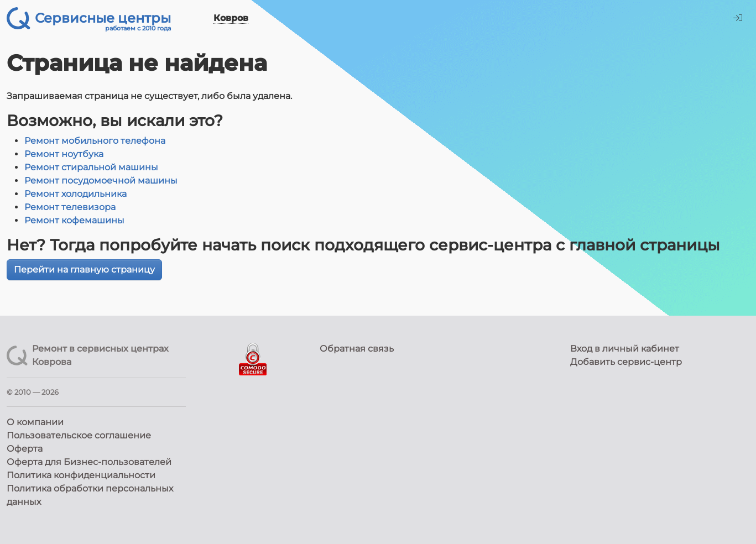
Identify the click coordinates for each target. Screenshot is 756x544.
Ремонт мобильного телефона (95, 141)
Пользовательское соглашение (79, 435)
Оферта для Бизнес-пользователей (89, 462)
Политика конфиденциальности (81, 475)
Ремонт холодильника (75, 194)
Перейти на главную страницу (84, 270)
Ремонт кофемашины (74, 220)
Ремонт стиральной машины (91, 167)
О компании (35, 422)
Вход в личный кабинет (625, 349)
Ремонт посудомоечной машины (101, 181)
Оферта (25, 449)
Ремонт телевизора (70, 207)
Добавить (626, 362)
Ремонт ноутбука (64, 154)
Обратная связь (357, 349)
